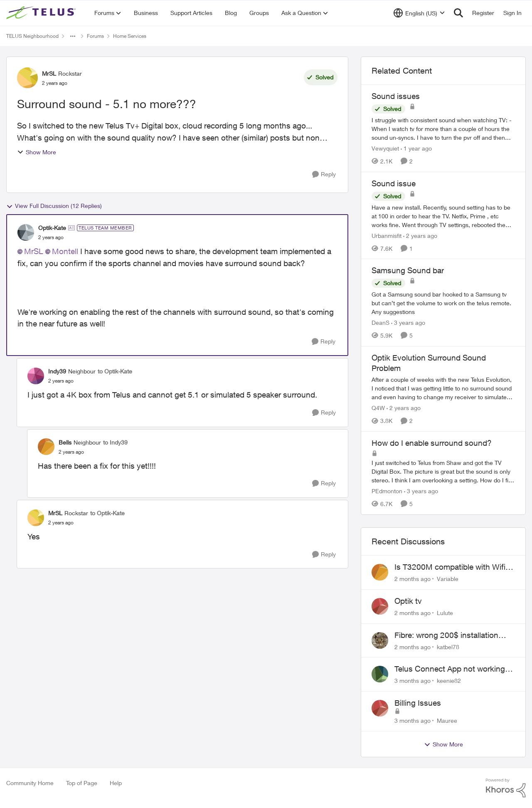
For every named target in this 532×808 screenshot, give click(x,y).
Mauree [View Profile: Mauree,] (447, 720)
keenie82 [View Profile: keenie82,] (449, 681)
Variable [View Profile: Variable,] (448, 579)
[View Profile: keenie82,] (380, 674)
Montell (65, 251)
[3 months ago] (413, 681)
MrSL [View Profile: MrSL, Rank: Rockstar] (49, 73)
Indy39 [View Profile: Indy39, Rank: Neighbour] (57, 371)
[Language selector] (419, 13)
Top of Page (82, 783)
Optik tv (408, 601)
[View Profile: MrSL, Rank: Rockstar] (27, 78)
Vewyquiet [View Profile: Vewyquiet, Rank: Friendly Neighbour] (385, 148)
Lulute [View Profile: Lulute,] (445, 613)
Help (116, 783)
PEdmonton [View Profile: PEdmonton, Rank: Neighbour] (387, 491)
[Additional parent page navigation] (73, 36)
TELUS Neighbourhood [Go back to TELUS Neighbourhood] (32, 36)
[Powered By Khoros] (506, 788)
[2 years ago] (420, 235)
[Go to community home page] (42, 13)
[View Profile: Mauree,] (380, 708)
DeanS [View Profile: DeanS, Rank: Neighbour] (381, 322)
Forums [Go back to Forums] (95, 36)
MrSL (34, 251)
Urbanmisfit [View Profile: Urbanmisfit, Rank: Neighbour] (387, 235)
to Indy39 (115, 442)
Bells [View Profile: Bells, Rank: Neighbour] (65, 442)
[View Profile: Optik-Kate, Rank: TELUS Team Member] (26, 232)
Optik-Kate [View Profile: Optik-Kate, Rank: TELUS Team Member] (52, 228)
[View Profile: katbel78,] (380, 640)
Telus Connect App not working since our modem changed (450, 669)
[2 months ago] (413, 579)
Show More (37, 152)
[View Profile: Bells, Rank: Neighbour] (46, 447)
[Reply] (324, 174)
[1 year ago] (416, 148)
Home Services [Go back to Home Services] (130, 36)
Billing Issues (418, 703)
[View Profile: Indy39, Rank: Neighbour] (36, 376)
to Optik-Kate (115, 371)
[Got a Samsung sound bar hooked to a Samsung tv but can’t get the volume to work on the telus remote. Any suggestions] (443, 303)
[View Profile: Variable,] (380, 572)
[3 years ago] (408, 322)
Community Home (30, 783)
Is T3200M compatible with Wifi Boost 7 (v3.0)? (450, 567)
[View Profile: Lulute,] (380, 606)
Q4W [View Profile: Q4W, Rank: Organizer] (378, 408)
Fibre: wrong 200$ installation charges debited (446, 635)
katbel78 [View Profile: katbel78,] (448, 646)
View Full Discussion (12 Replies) (54, 206)
